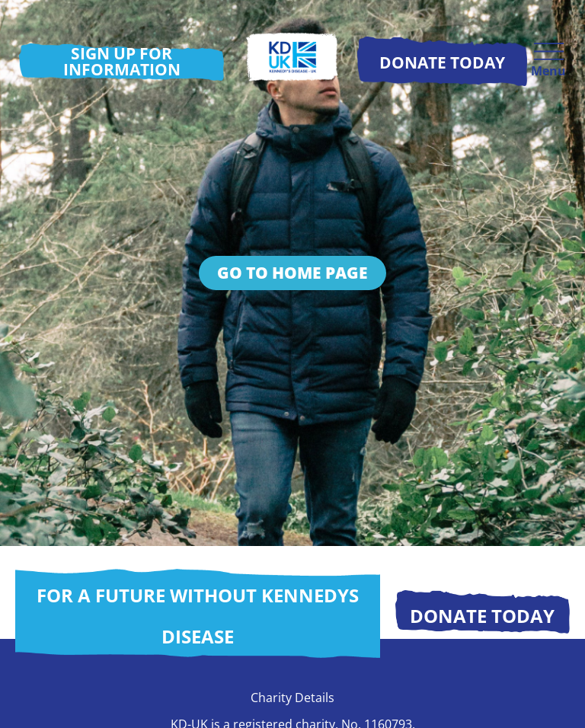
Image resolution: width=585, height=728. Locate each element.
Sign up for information (122, 61)
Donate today (482, 616)
